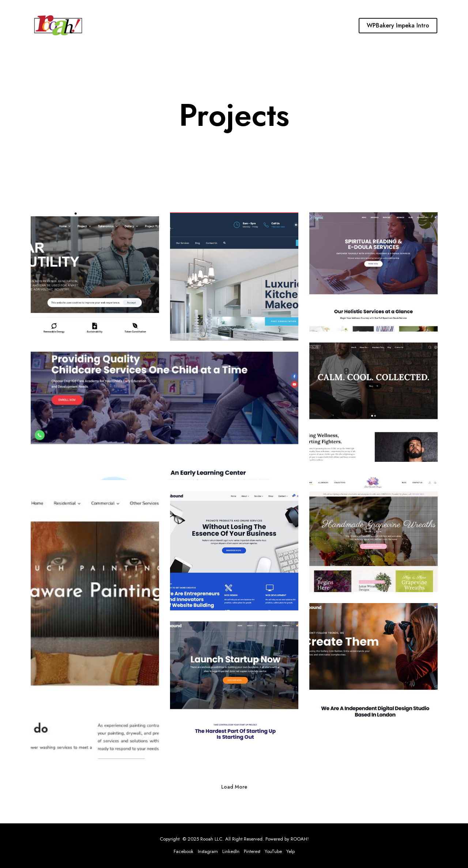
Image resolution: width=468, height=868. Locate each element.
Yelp (290, 851)
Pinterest (252, 851)
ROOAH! (300, 839)
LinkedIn (231, 851)
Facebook (184, 851)
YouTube (273, 851)
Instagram (208, 851)
